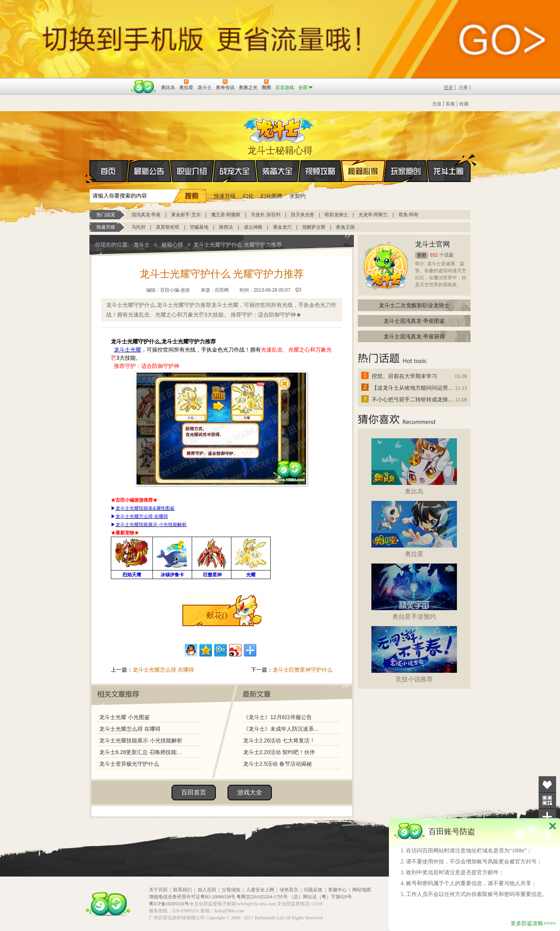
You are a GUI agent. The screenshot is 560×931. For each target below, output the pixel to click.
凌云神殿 (253, 227)
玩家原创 (406, 171)
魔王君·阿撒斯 (226, 215)
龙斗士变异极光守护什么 (129, 764)
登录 (448, 87)
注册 (463, 87)
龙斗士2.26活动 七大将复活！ (279, 740)
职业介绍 (192, 171)
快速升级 (225, 196)
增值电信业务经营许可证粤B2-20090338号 (192, 897)
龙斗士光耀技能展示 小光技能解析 (141, 740)
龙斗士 (279, 128)
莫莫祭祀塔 (168, 227)
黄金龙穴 (282, 227)
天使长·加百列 (265, 215)
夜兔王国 (345, 227)
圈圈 (422, 255)
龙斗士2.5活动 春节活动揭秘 (277, 764)
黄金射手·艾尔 (186, 215)
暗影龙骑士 (336, 215)
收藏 (464, 104)
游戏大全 (250, 792)
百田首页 (194, 792)
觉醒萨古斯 (314, 227)
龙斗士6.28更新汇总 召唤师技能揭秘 (143, 752)
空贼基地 (199, 227)
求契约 (297, 196)
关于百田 (158, 890)
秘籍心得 (363, 171)
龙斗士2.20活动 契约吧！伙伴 (279, 752)
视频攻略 (320, 171)
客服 (450, 104)
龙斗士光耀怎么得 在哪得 (142, 516)
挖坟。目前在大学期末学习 (404, 376)
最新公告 (149, 171)
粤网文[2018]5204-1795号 (262, 897)
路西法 (226, 227)
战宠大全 (235, 171)
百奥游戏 (109, 82)
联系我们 (182, 890)
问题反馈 (313, 890)
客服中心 (338, 890)
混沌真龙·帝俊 (146, 215)
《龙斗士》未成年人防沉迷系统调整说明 (283, 729)
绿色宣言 (289, 890)
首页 (90, 171)
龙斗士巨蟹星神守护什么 (303, 670)
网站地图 (362, 890)
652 (434, 255)
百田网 (144, 87)
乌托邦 (138, 227)
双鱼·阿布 (409, 215)
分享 (547, 817)
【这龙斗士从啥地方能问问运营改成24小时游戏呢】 (413, 388)
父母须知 (231, 890)
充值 (437, 104)
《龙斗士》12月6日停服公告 (277, 717)
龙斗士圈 (449, 164)
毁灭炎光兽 (303, 215)
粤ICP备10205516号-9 (171, 904)
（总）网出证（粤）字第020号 (320, 897)
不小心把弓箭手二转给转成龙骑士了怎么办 (413, 399)
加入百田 (207, 890)
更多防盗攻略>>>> (533, 923)
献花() (217, 615)
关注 (547, 801)
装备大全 (278, 171)
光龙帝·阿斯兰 (373, 215)
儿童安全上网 (260, 890)
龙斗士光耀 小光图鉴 (124, 717)
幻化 (248, 196)
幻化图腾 (271, 196)
